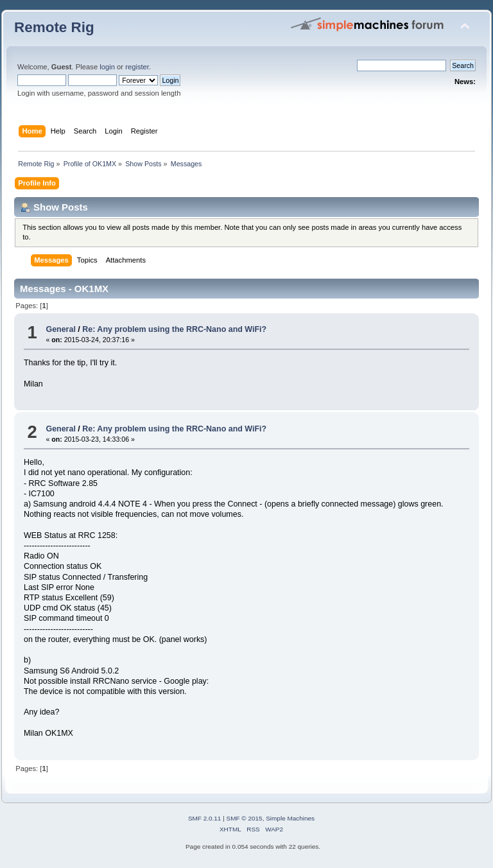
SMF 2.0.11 (205, 818)
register (137, 67)
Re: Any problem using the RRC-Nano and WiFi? (174, 329)
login (107, 67)
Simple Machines (290, 818)
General (60, 329)
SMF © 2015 (245, 818)
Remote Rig (54, 27)
